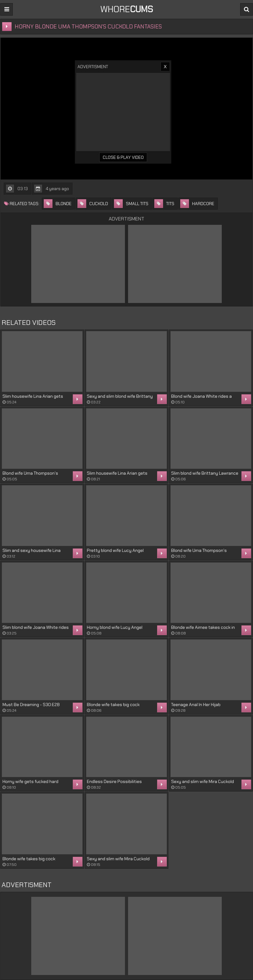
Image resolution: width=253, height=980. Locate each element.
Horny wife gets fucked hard (30, 781)
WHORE (127, 9)
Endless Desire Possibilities (114, 781)
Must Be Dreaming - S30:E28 (31, 705)
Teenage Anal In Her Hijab (196, 705)
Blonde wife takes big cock (113, 705)
